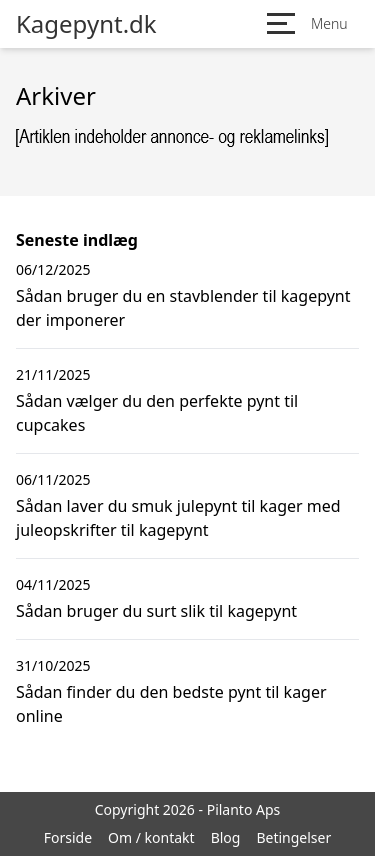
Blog (226, 837)
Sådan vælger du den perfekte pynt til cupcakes (157, 413)
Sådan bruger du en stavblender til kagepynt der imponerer (183, 308)
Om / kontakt (151, 837)
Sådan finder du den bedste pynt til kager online (171, 704)
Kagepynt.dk (86, 24)
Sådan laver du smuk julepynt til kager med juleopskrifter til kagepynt (178, 518)
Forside (68, 837)
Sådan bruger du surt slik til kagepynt (156, 611)
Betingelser (293, 837)
